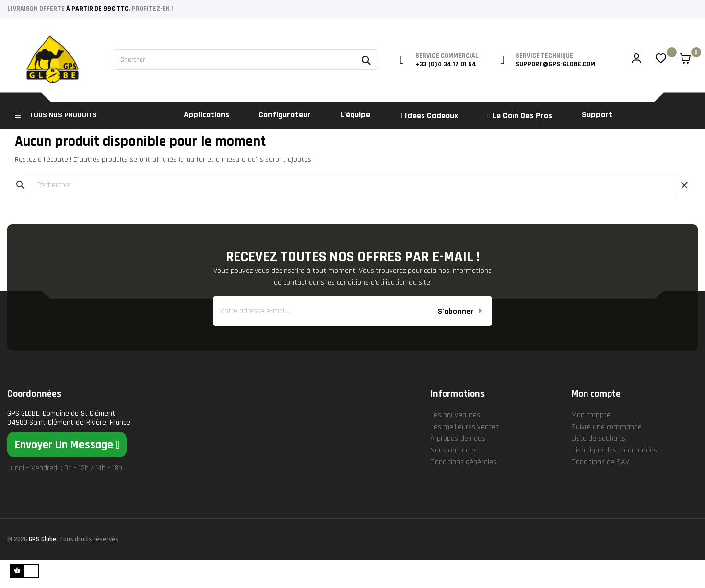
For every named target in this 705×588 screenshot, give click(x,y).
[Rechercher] (352, 214)
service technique (544, 56)
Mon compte (591, 443)
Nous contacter (454, 479)
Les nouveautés (455, 443)
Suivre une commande (607, 455)
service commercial (447, 56)
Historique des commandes (614, 479)
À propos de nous (458, 467)
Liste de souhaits (598, 467)
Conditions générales (463, 490)
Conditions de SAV (600, 490)
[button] (67, 473)
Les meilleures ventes (465, 455)
